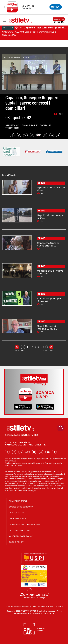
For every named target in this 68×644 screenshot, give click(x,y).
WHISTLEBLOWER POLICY (21, 536)
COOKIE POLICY (16, 542)
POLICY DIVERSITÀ (17, 519)
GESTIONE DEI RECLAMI (20, 530)
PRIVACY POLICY (17, 513)
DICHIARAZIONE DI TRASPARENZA (25, 524)
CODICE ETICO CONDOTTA (21, 507)
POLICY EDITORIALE (18, 501)
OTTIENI (56, 7)
